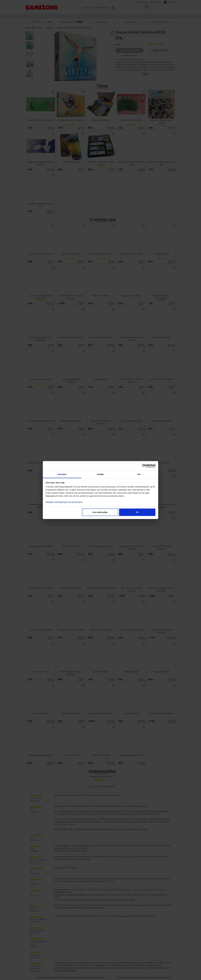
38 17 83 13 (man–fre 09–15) (159, 22)
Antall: (118, 44)
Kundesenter (142, 2)
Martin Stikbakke (37, 930)
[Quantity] (127, 44)
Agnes (32, 838)
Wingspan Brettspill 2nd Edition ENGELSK (74, 28)
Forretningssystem (124, 977)
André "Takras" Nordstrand (36, 967)
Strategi (50, 28)
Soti (31, 871)
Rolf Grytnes (35, 955)
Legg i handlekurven (130, 50)
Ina (31, 893)
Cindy (32, 849)
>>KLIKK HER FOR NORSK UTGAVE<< (131, 60)
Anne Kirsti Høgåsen (38, 919)
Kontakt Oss (156, 2)
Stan (32, 809)
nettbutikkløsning (141, 977)
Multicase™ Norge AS (163, 977)
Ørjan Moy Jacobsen (38, 860)
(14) (162, 44)
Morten (33, 908)
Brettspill (39, 28)
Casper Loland (36, 798)
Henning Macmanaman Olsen (40, 943)
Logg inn (171, 2)
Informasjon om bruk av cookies (48, 977)
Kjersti (32, 882)
